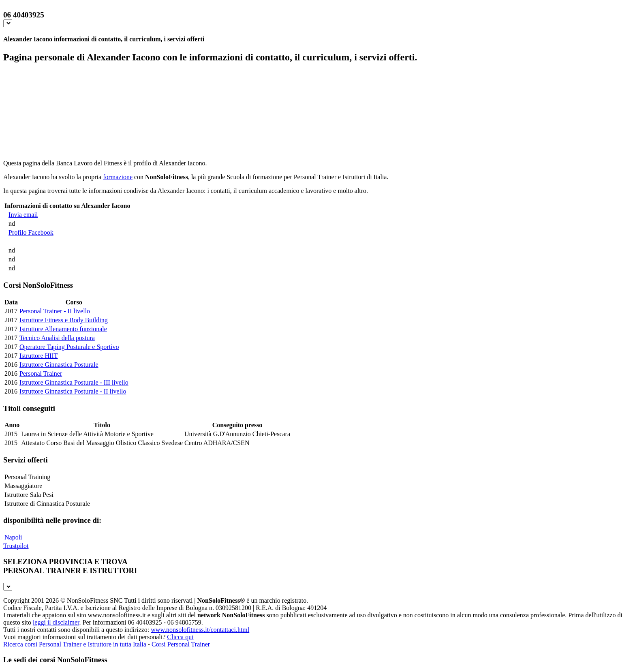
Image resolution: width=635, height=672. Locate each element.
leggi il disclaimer (56, 622)
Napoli (13, 537)
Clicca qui (180, 637)
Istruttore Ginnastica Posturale (59, 365)
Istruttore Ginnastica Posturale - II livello (73, 391)
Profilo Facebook (31, 232)
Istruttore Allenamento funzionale (63, 329)
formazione (118, 177)
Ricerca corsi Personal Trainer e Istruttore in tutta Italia (75, 644)
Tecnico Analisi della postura (57, 338)
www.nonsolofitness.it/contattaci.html (200, 630)
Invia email (23, 215)
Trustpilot (16, 546)
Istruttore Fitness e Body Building (64, 320)
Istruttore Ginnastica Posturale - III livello (74, 382)
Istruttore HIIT (39, 356)
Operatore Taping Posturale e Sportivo (69, 347)
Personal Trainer (41, 373)
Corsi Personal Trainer (181, 644)
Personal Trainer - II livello (55, 311)
